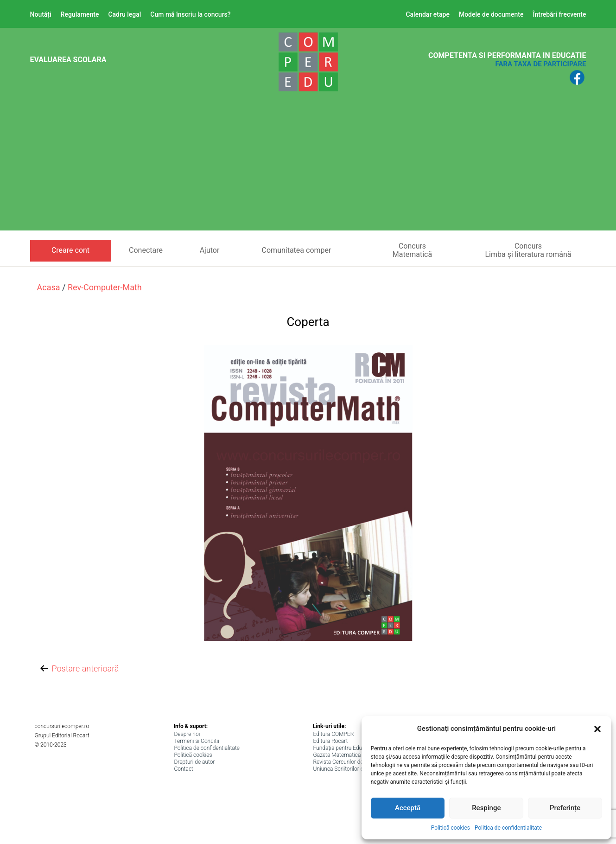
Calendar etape (428, 14)
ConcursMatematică (412, 250)
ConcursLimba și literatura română (528, 250)
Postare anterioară (79, 669)
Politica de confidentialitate (508, 828)
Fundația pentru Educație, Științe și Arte (361, 748)
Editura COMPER (334, 734)
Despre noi (187, 734)
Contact (184, 769)
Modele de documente (491, 14)
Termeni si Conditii (197, 741)
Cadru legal (124, 14)
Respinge (486, 808)
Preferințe (565, 808)
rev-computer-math (105, 287)
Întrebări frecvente (559, 14)
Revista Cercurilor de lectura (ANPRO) (359, 762)
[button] (597, 729)
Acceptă (408, 808)
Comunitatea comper (297, 250)
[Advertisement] (308, 166)
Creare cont (70, 250)
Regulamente (80, 14)
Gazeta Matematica (337, 755)
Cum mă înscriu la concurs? (190, 14)
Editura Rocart (331, 741)
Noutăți (41, 14)
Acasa (49, 287)
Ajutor (210, 250)
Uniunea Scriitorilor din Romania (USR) (360, 769)
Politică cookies (451, 828)
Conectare (146, 250)
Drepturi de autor (195, 762)
